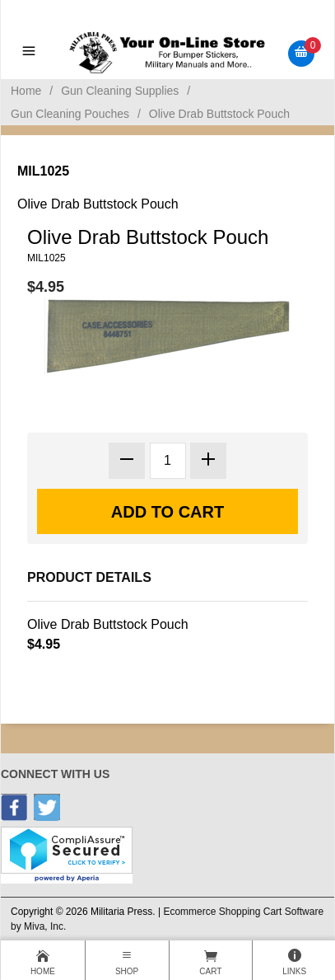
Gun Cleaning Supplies (120, 91)
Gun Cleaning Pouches (70, 114)
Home (26, 91)
